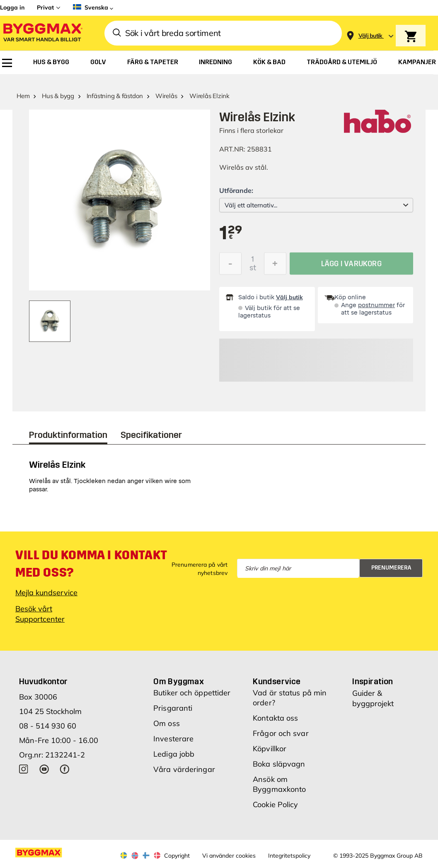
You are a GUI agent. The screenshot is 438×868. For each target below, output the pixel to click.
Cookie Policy (275, 804)
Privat (45, 7)
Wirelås (166, 96)
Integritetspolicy (289, 856)
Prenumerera (391, 568)
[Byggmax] (42, 33)
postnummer (376, 305)
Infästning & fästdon (115, 96)
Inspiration (373, 681)
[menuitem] (7, 63)
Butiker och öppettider (192, 693)
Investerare (173, 739)
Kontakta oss (275, 718)
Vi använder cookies (229, 856)
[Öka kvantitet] (275, 266)
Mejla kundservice (46, 593)
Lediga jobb (174, 754)
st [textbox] (253, 270)
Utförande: (236, 190)
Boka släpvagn (279, 764)
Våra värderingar (184, 769)
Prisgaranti (173, 708)
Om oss (167, 723)
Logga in (12, 7)
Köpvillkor (270, 749)
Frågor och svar (281, 733)
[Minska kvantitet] (230, 266)
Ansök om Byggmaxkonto (279, 784)
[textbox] (231, 233)
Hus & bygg (58, 96)
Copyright (177, 856)
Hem (23, 96)
